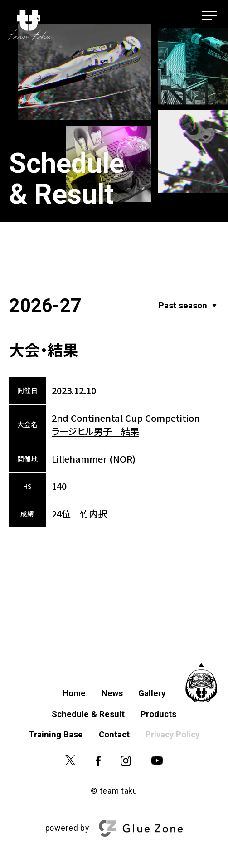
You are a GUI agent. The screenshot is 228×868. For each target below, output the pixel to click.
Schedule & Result (88, 714)
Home (74, 693)
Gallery (152, 693)
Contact (114, 735)
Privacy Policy (172, 735)
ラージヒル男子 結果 (95, 431)
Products (158, 714)
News (112, 693)
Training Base (56, 735)
